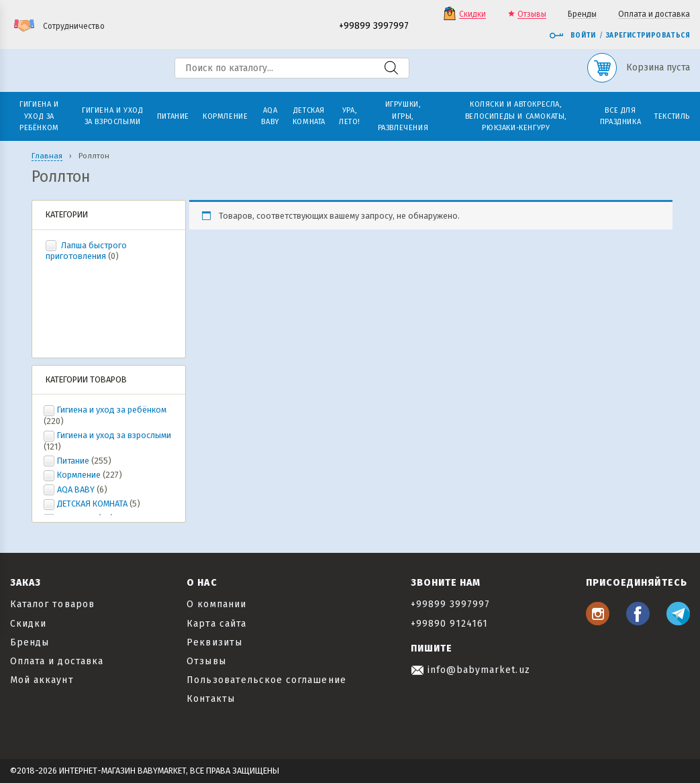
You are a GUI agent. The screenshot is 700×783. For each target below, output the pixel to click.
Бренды (582, 14)
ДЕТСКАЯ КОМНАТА (92, 504)
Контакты (210, 699)
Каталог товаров (52, 604)
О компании (216, 604)
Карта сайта (216, 624)
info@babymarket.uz (470, 670)
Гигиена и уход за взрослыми (114, 435)
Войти (572, 36)
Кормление (79, 475)
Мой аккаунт (42, 680)
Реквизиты (214, 642)
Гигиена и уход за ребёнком (112, 410)
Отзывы (532, 14)
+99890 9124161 (450, 624)
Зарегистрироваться (648, 36)
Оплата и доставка (654, 14)
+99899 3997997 (374, 27)
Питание (73, 461)
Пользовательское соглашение (266, 680)
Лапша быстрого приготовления (86, 251)
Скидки (472, 14)
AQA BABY (76, 489)
